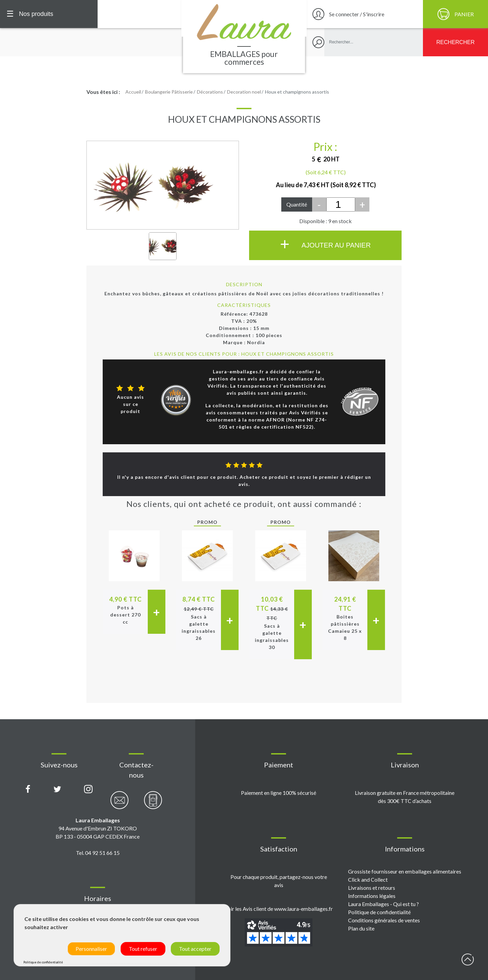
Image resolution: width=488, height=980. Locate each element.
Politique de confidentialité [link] (43, 962)
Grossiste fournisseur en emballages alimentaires (405, 871)
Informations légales (372, 896)
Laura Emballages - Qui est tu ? (383, 904)
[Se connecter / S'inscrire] (364, 14)
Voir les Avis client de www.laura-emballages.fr (279, 909)
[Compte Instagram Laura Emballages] (88, 789)
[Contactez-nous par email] (119, 804)
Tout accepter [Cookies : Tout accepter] (195, 949)
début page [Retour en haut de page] (468, 960)
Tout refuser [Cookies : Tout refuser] (143, 949)
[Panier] (455, 14)
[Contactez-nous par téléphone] (153, 804)
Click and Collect (368, 879)
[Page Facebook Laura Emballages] (28, 789)
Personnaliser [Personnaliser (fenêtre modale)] (91, 949)
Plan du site (361, 928)
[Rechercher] (455, 42)
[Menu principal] (49, 14)
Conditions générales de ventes (384, 920)
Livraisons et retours (372, 888)
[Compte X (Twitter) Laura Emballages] (57, 789)
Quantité (297, 204)
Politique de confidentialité (379, 912)
